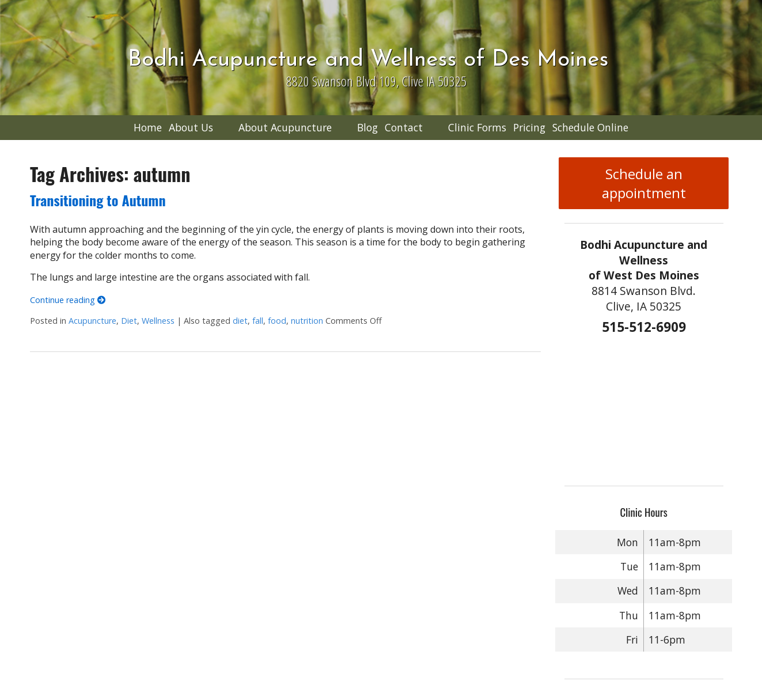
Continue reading (68, 300)
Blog (367, 127)
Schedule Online (590, 127)
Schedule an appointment (644, 183)
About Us (191, 127)
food (277, 321)
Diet (129, 321)
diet (240, 321)
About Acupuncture (285, 127)
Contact (404, 127)
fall (258, 321)
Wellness (158, 321)
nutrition (307, 321)
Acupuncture (92, 321)
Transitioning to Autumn (98, 200)
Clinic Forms (477, 127)
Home (148, 127)
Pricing (529, 127)
